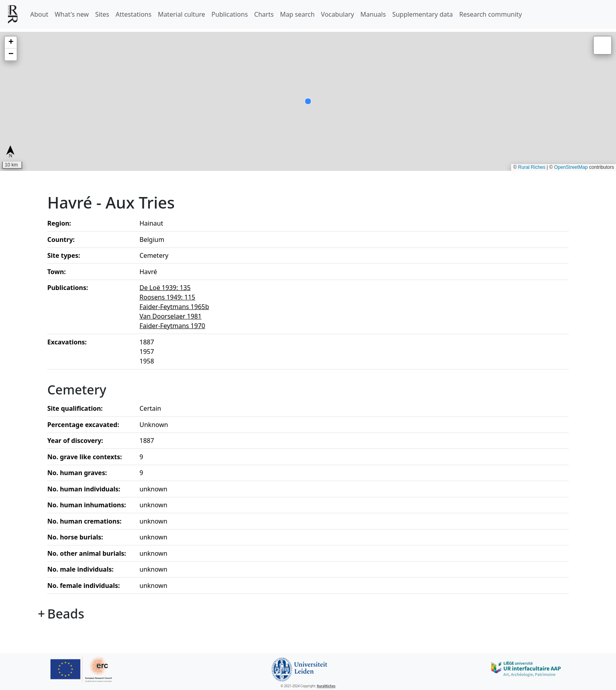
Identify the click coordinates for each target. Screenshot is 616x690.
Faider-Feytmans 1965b (174, 307)
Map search (297, 14)
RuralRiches (326, 686)
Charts (264, 14)
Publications (230, 14)
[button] (11, 43)
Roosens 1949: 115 (167, 297)
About (39, 14)
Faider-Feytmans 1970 (172, 326)
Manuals (373, 14)
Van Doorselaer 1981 (170, 316)
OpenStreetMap (571, 167)
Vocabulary (338, 14)
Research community (491, 14)
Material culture (181, 14)
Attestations (134, 14)
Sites (102, 14)
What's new (72, 14)
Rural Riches (532, 167)
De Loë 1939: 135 (165, 288)
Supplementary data (423, 14)
